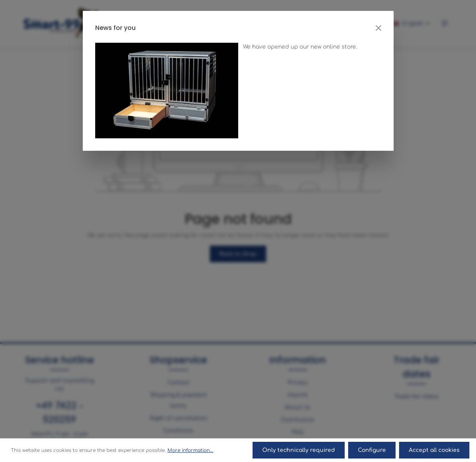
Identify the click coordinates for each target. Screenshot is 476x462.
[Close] (378, 28)
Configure (373, 451)
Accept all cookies (435, 451)
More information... (190, 451)
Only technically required (300, 451)
